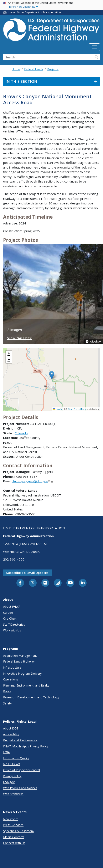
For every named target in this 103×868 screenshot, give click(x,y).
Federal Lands (34, 69)
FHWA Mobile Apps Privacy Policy (26, 746)
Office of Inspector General (21, 770)
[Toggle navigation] (94, 47)
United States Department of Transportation (35, 12)
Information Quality (16, 758)
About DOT (11, 728)
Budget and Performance (20, 740)
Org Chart (10, 618)
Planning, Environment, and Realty (26, 685)
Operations (11, 679)
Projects (53, 69)
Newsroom (11, 819)
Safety (7, 703)
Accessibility (11, 734)
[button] (52, 375)
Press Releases (13, 825)
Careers (8, 613)
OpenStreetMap (77, 409)
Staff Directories (14, 624)
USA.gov (9, 782)
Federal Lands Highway (19, 661)
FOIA (6, 752)
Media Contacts (14, 837)
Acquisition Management (20, 656)
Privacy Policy (12, 776)
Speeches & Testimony (19, 831)
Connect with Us (14, 843)
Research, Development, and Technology (31, 697)
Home (16, 69)
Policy (7, 691)
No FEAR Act (12, 764)
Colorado (21, 433)
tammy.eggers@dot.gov (33, 481)
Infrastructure (12, 667)
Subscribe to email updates (27, 573)
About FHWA (12, 607)
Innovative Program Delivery (22, 673)
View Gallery (20, 338)
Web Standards (13, 794)
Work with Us (12, 630)
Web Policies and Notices (20, 788)
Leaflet (58, 409)
